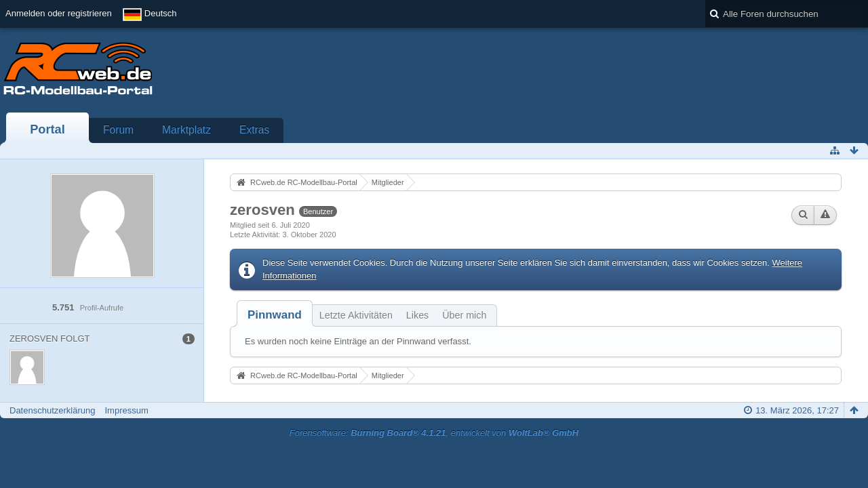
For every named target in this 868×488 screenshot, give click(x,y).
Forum (118, 130)
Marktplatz (186, 130)
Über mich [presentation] (464, 315)
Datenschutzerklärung (52, 410)
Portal (47, 129)
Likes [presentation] (417, 315)
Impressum (126, 410)
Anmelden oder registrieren (59, 13)
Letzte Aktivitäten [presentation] (356, 315)
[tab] (275, 315)
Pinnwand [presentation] (275, 315)
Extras (254, 130)
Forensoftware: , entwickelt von (434, 433)
